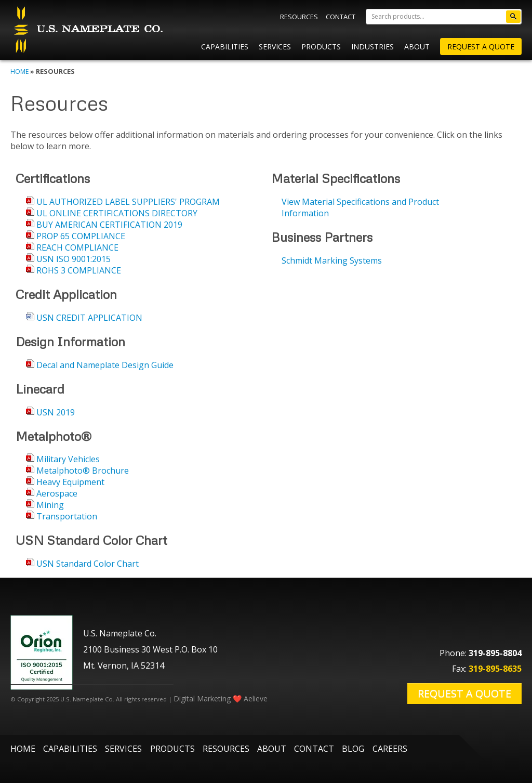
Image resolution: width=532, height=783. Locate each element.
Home (19, 71)
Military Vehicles (68, 459)
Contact (341, 17)
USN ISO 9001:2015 (74, 259)
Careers (390, 749)
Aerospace (57, 493)
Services (275, 47)
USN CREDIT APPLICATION (89, 318)
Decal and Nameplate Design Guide (105, 365)
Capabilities (225, 47)
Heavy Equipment (70, 482)
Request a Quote (464, 693)
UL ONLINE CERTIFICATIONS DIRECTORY (117, 213)
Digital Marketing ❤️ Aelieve (221, 699)
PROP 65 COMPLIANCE (81, 236)
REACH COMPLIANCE (77, 247)
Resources (299, 17)
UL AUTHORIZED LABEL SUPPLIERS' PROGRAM (128, 202)
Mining (50, 505)
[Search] (444, 17)
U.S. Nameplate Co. (87, 30)
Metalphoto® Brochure (83, 471)
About (417, 47)
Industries (373, 47)
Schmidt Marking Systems (332, 260)
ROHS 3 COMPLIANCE (79, 270)
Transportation (67, 516)
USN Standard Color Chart (88, 564)
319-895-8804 (495, 653)
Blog (353, 749)
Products (321, 47)
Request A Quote (481, 47)
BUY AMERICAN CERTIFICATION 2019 (109, 225)
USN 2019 (56, 412)
